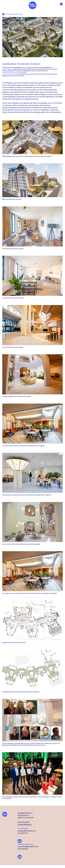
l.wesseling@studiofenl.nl (28, 848)
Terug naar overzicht (12, 14)
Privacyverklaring (24, 826)
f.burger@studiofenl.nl (27, 832)
